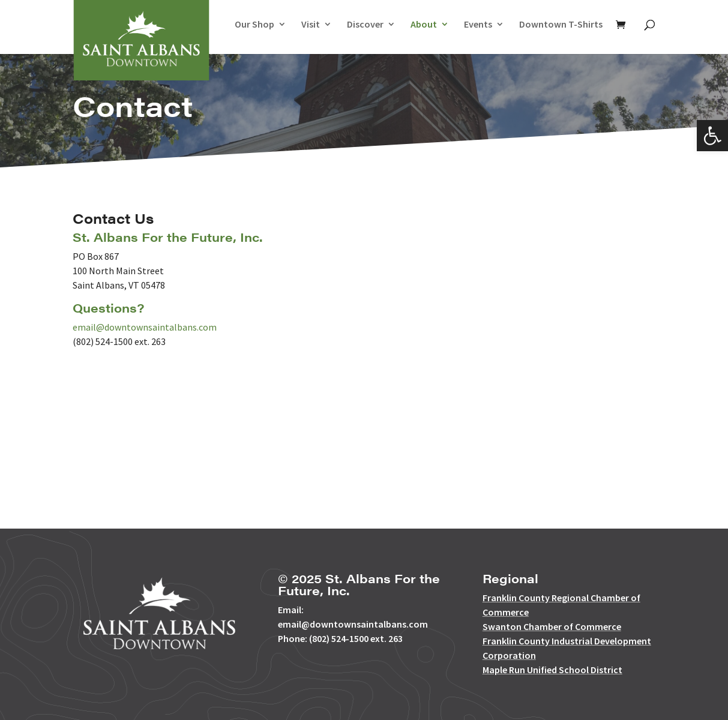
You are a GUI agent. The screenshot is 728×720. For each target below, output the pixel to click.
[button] (712, 136)
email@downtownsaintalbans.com (145, 327)
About (424, 25)
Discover (365, 25)
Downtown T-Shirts (561, 25)
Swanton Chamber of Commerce (552, 626)
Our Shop (254, 25)
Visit (311, 25)
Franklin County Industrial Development (567, 641)
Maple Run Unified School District (552, 670)
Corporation (509, 655)
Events (478, 25)
